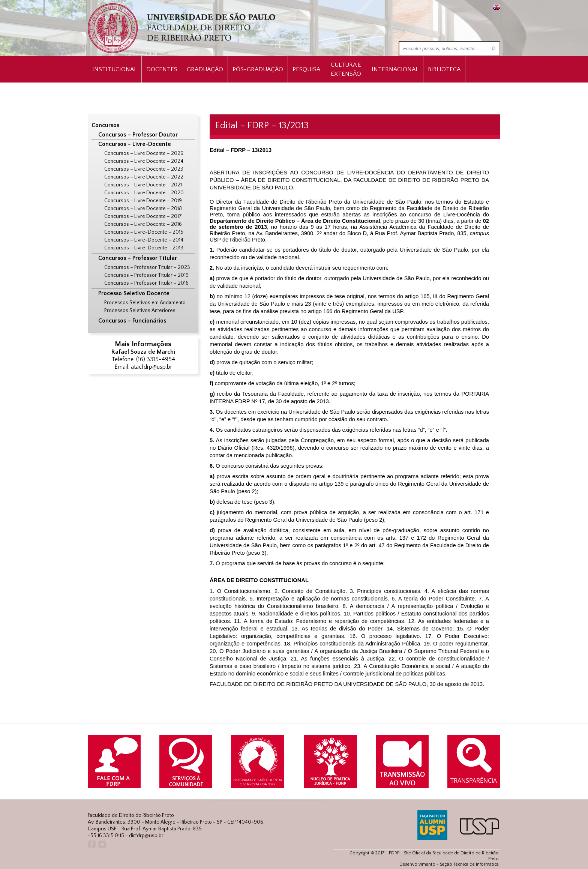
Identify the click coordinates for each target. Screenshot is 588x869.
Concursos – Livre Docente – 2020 (144, 193)
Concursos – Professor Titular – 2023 (147, 267)
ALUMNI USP (432, 825)
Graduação (205, 69)
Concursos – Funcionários (132, 321)
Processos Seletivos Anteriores (140, 311)
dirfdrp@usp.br (146, 836)
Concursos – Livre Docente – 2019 (143, 201)
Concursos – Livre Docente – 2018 (143, 209)
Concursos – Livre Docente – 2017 (143, 216)
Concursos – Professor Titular (138, 258)
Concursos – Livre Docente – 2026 (144, 153)
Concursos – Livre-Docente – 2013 (144, 248)
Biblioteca (444, 69)
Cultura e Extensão (346, 69)
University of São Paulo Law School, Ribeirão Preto (182, 28)
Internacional (395, 69)
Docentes (162, 69)
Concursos (105, 125)
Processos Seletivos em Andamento (145, 303)
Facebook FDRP (91, 844)
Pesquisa (306, 69)
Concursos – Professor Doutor (138, 135)
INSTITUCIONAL (115, 69)
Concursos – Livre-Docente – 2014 (144, 240)
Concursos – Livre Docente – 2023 (144, 169)
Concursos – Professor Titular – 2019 (146, 275)
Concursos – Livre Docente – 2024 (144, 161)
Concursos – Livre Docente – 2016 (143, 224)
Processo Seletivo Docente (134, 293)
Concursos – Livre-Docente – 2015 (144, 232)
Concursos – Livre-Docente (135, 144)
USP (480, 826)
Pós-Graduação (258, 69)
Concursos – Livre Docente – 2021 (143, 185)
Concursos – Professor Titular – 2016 (146, 283)
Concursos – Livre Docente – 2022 (144, 177)
